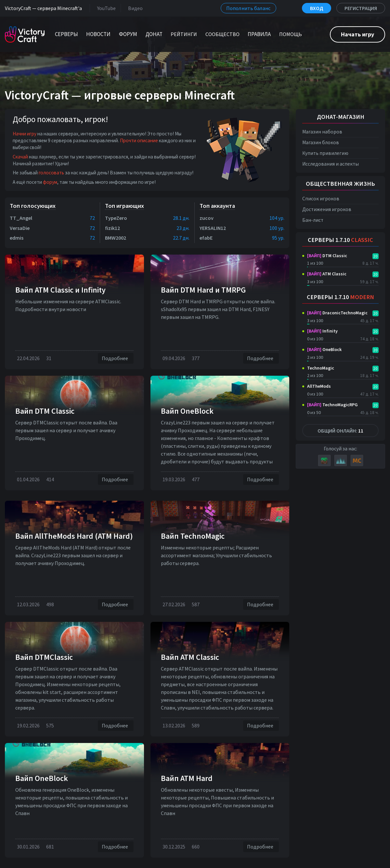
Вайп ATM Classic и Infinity (60, 290)
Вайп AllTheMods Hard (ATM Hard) (74, 536)
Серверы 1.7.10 (340, 240)
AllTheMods (319, 386)
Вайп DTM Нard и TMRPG (203, 290)
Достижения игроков (327, 209)
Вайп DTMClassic (44, 657)
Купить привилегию (325, 153)
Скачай (20, 157)
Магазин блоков (321, 142)
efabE (206, 238)
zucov (207, 218)
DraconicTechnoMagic (337, 313)
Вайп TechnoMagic (193, 536)
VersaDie (20, 228)
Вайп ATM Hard (187, 778)
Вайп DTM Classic (45, 411)
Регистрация (361, 8)
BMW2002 (116, 238)
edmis (17, 238)
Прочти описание (139, 140)
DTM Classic (327, 256)
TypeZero (116, 218)
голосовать (51, 173)
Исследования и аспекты (331, 164)
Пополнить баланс (248, 8)
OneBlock (324, 349)
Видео (134, 8)
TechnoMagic (321, 368)
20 (375, 256)
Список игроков (321, 199)
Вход (317, 8)
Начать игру (357, 34)
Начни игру (25, 134)
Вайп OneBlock (187, 411)
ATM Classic (327, 274)
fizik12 (112, 228)
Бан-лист (313, 220)
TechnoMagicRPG (332, 405)
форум (50, 182)
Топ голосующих (33, 206)
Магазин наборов (322, 132)
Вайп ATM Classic (190, 657)
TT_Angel (21, 218)
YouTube (105, 8)
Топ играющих (124, 206)
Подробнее (116, 358)
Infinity (322, 331)
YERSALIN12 (213, 228)
